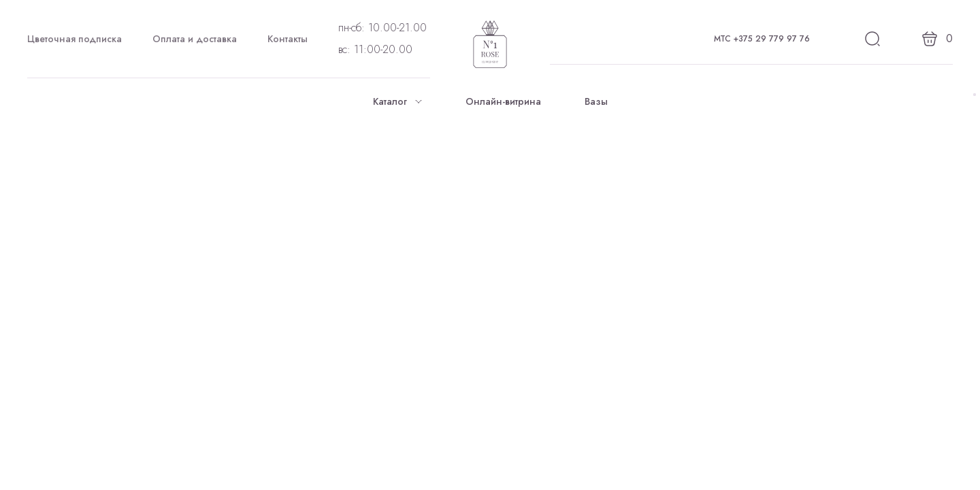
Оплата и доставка (195, 39)
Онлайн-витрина (503, 101)
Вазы (596, 101)
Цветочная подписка (75, 39)
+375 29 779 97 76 (772, 39)
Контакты (288, 39)
